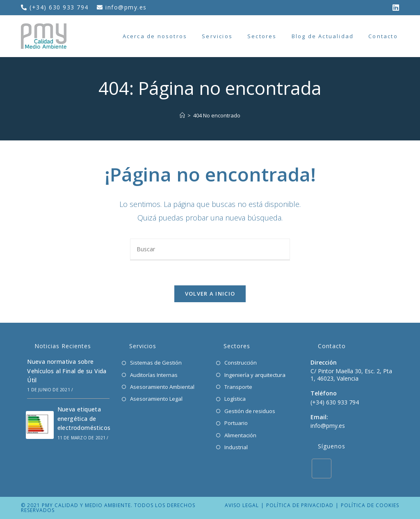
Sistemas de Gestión (156, 363)
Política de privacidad (300, 505)
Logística (235, 399)
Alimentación (240, 435)
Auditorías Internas (154, 375)
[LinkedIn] (322, 468)
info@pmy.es (126, 7)
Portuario (236, 423)
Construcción (241, 363)
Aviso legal (242, 505)
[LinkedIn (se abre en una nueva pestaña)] (394, 7)
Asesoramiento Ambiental (162, 387)
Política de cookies (370, 505)
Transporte (238, 387)
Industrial (236, 447)
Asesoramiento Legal (156, 399)
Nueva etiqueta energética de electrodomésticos (84, 418)
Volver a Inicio (210, 294)
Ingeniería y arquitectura (255, 375)
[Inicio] (182, 115)
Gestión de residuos (250, 411)
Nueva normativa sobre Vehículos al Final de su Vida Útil (67, 371)
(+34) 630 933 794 (60, 7)
